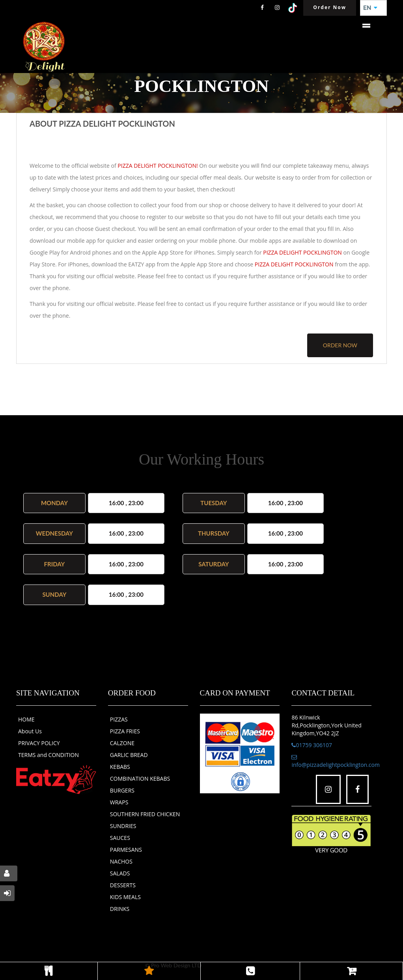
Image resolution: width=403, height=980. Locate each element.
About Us (30, 731)
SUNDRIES (123, 826)
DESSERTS (123, 885)
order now (340, 345)
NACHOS (121, 861)
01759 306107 (312, 745)
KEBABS (120, 767)
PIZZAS (119, 719)
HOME (26, 719)
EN (370, 8)
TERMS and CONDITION (49, 755)
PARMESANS (126, 850)
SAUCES (120, 838)
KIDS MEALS (125, 897)
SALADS (120, 873)
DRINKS (120, 909)
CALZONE (122, 743)
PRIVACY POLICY (39, 743)
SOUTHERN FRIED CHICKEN (145, 814)
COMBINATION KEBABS (140, 779)
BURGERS (122, 790)
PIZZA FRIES (125, 731)
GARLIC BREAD (129, 755)
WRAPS (119, 802)
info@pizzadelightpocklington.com (336, 761)
